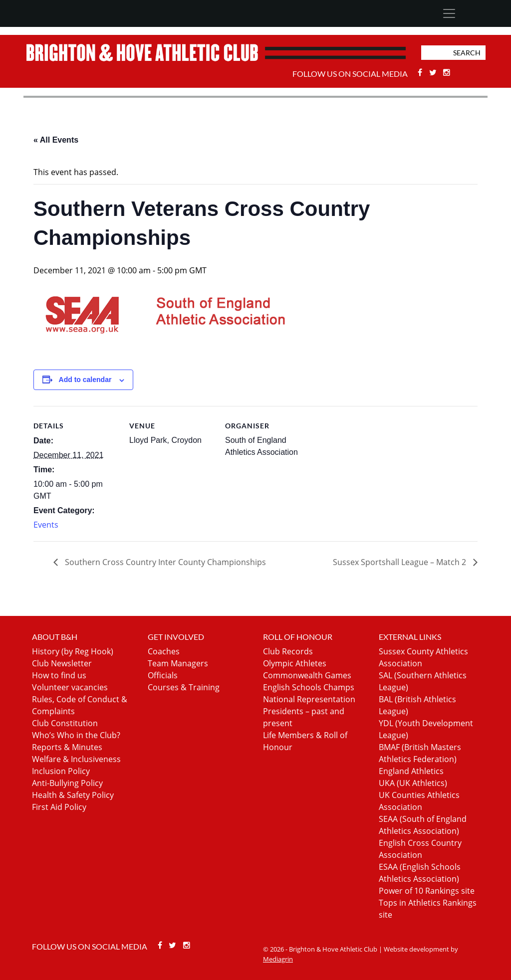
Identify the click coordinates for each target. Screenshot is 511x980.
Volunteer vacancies (70, 687)
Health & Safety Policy (73, 795)
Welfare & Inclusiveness (76, 759)
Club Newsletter (62, 663)
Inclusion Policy (61, 771)
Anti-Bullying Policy (67, 783)
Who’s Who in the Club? (76, 735)
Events (46, 525)
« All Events (56, 140)
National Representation (309, 699)
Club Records (288, 651)
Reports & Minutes (67, 747)
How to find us (59, 675)
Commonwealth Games (307, 675)
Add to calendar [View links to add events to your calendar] (85, 380)
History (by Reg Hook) (73, 651)
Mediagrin (278, 959)
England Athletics (411, 771)
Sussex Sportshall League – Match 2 (400, 562)
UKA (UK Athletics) (413, 783)
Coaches (164, 651)
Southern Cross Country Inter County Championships (164, 562)
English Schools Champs (309, 687)
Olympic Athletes (295, 663)
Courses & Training (184, 687)
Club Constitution (65, 723)
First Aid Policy (59, 807)
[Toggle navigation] (449, 13)
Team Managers (178, 663)
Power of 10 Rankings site (427, 891)
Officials (163, 675)
